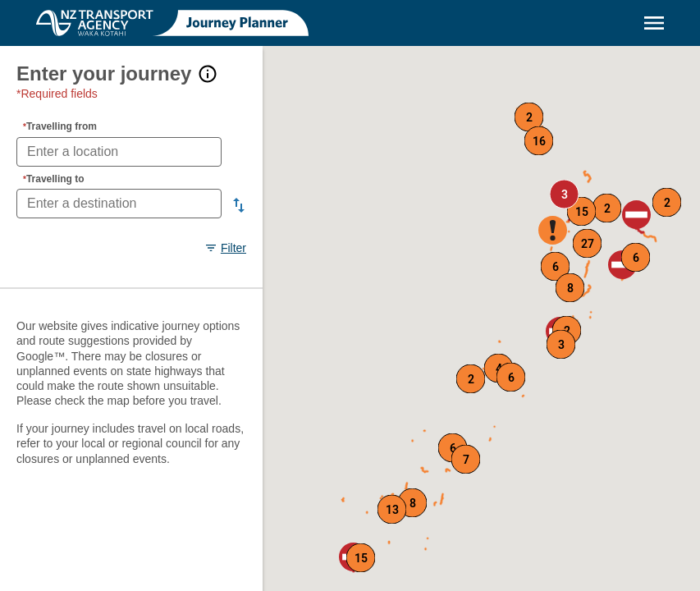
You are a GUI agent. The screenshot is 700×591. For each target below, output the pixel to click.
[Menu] (654, 23)
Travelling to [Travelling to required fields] (54, 179)
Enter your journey (104, 73)
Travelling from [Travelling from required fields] (60, 126)
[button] (636, 215)
